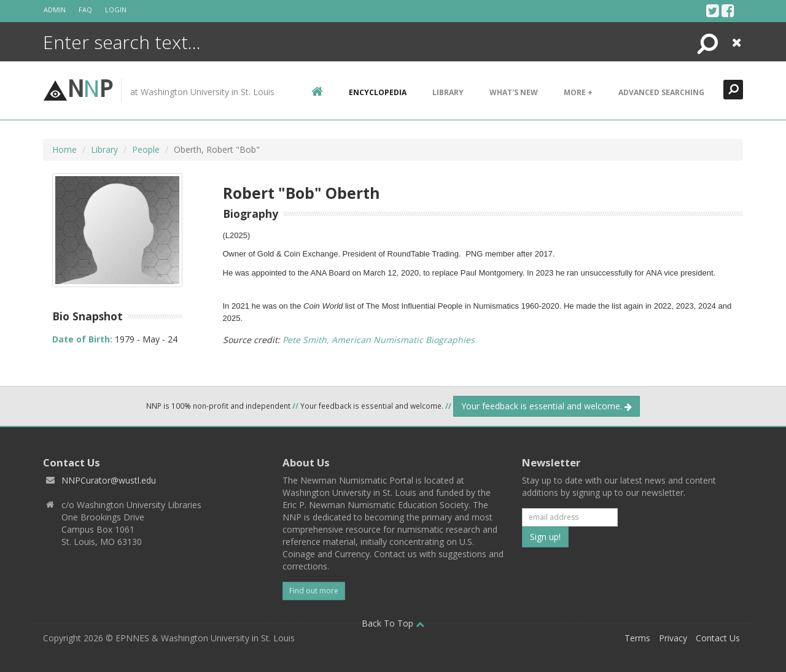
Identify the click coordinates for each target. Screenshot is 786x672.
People (146, 149)
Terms (637, 638)
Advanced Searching (661, 92)
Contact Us (718, 638)
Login (116, 10)
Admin (55, 10)
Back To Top (393, 623)
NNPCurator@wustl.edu (109, 480)
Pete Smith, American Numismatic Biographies (379, 340)
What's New (514, 92)
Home (64, 149)
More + (578, 92)
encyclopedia (378, 92)
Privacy (673, 638)
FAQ (85, 10)
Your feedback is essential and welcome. (547, 406)
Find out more (314, 591)
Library (448, 92)
